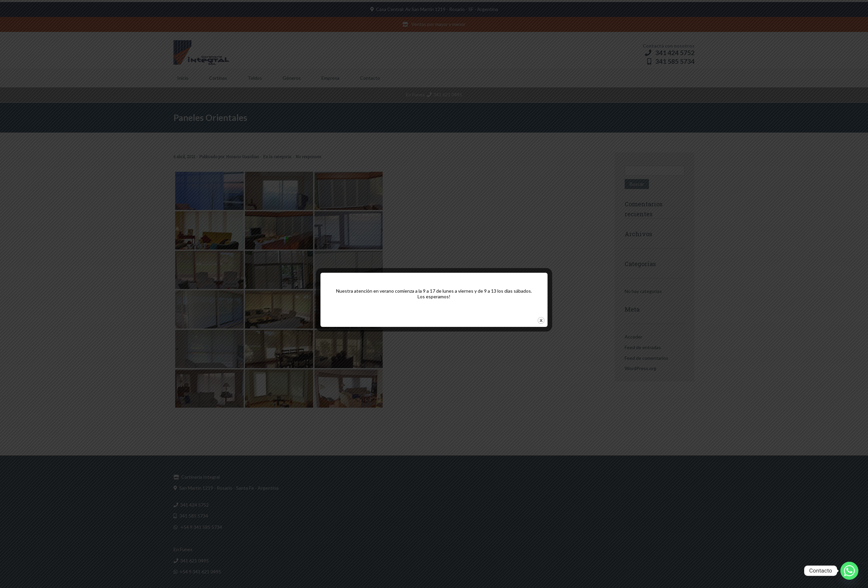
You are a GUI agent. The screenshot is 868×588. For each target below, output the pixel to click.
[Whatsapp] (849, 571)
